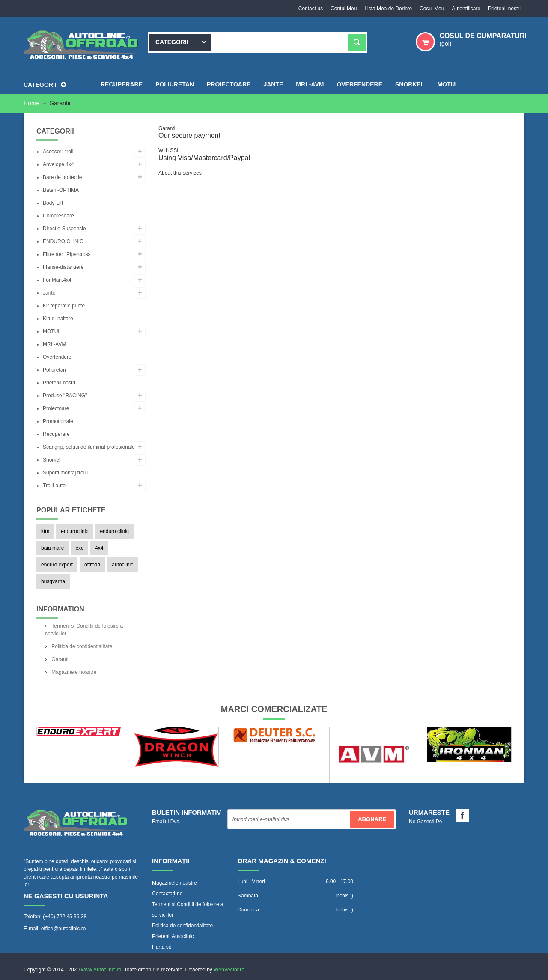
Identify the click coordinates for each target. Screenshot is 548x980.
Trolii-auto (54, 486)
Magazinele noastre (73, 672)
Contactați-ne (167, 893)
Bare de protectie (62, 177)
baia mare (52, 548)
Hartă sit (162, 947)
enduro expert (57, 565)
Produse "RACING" (65, 396)
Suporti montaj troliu (66, 473)
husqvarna (53, 581)
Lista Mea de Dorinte (385, 9)
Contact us (305, 9)
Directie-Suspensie (64, 229)
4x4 (99, 548)
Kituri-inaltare (58, 319)
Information (60, 609)
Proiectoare (56, 408)
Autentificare (465, 9)
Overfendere (57, 357)
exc (79, 548)
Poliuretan (54, 370)
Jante (49, 293)
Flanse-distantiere (63, 267)
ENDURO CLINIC (63, 241)
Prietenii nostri (504, 9)
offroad (92, 565)
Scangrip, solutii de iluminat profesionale (89, 447)
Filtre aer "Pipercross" (68, 254)
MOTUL (52, 331)
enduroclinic (74, 531)
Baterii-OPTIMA (61, 190)
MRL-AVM (54, 344)
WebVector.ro (229, 969)
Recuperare (56, 434)
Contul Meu (340, 9)
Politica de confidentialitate (81, 646)
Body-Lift (53, 203)
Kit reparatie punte (64, 306)
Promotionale (58, 421)
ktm (45, 531)
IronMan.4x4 (57, 280)
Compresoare (58, 216)
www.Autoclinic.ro (101, 969)
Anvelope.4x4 (58, 164)
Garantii (60, 659)
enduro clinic (114, 531)
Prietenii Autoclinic (173, 936)
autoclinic (122, 565)
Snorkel (52, 460)
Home (32, 103)
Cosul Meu (430, 9)
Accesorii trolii (59, 152)
